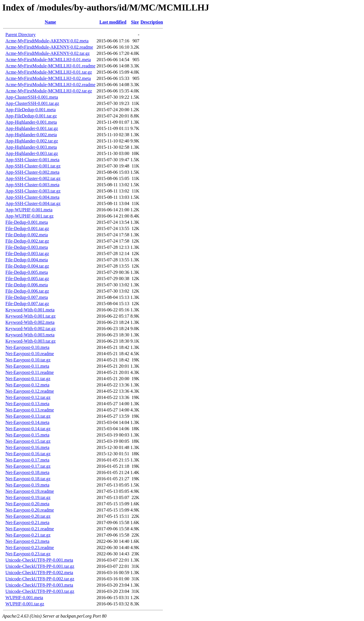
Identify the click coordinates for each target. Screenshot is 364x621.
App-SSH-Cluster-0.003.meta (32, 185)
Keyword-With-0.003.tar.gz (31, 341)
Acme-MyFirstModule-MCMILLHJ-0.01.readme (50, 66)
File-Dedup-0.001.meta (27, 222)
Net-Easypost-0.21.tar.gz (28, 535)
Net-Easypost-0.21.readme (30, 529)
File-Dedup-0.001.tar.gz (27, 228)
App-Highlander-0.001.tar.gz (32, 128)
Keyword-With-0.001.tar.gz (31, 316)
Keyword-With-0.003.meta (30, 335)
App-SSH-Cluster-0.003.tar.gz (33, 191)
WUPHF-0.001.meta (24, 598)
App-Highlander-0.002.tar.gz (32, 141)
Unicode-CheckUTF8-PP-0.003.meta (39, 585)
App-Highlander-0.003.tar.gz (32, 153)
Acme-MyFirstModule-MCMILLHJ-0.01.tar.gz (49, 72)
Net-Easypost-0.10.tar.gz (28, 360)
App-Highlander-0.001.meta (31, 122)
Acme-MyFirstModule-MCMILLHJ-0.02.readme (50, 85)
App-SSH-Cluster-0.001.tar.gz (33, 166)
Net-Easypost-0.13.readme (30, 410)
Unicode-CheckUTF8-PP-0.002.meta (39, 573)
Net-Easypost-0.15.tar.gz (28, 441)
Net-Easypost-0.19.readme (30, 491)
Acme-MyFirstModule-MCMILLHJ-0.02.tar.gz (49, 91)
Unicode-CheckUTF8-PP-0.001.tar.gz (40, 566)
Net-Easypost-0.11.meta (27, 366)
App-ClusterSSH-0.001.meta (32, 97)
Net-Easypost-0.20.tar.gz (28, 516)
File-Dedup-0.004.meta (27, 260)
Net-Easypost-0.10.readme (30, 354)
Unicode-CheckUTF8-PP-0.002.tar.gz (40, 579)
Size (135, 22)
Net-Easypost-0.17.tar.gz (28, 466)
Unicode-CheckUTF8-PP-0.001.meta (39, 560)
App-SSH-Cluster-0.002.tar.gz (33, 178)
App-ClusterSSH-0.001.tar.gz (32, 103)
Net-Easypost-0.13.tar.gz (28, 416)
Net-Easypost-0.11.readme (30, 372)
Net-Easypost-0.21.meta (27, 522)
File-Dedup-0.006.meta (27, 285)
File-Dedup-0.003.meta (27, 247)
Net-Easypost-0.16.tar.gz (28, 454)
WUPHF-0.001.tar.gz (25, 604)
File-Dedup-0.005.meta (27, 272)
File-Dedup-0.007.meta (27, 297)
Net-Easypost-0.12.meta (27, 385)
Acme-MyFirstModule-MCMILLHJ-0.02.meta (48, 78)
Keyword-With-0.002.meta (30, 322)
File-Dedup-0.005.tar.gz (27, 279)
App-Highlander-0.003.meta (31, 147)
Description (152, 22)
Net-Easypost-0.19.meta (27, 485)
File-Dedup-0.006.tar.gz (27, 291)
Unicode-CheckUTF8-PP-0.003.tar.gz (40, 591)
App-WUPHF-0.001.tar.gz (29, 216)
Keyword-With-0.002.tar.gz (31, 329)
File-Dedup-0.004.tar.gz (27, 266)
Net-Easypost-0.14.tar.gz (28, 429)
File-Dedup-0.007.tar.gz (27, 304)
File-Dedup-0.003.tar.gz (27, 253)
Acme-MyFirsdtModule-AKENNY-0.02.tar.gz (47, 53)
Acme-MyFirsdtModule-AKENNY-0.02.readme (49, 47)
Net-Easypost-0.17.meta (27, 460)
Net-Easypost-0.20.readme (30, 510)
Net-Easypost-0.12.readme (30, 391)
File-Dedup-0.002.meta (27, 235)
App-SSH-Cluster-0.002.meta (32, 172)
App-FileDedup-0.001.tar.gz (31, 116)
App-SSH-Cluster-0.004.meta (32, 197)
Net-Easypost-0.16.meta (27, 447)
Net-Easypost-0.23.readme (30, 547)
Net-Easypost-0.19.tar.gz (28, 497)
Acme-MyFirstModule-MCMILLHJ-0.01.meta (48, 60)
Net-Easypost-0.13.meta (27, 404)
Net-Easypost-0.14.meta (27, 422)
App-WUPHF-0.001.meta (29, 210)
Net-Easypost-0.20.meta (27, 504)
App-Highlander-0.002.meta (31, 135)
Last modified (113, 22)
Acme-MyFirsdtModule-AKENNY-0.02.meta (47, 41)
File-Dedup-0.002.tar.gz (27, 241)
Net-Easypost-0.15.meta (27, 435)
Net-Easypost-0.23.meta (27, 541)
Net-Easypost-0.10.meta (27, 347)
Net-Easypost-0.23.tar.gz (28, 554)
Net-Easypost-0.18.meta (27, 472)
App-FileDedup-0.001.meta (31, 110)
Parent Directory (20, 35)
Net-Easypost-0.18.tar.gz (28, 479)
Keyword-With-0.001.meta (30, 310)
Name (50, 22)
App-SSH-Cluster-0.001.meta (32, 160)
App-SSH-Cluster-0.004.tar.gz (33, 203)
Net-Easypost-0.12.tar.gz (28, 397)
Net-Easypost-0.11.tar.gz (28, 379)
